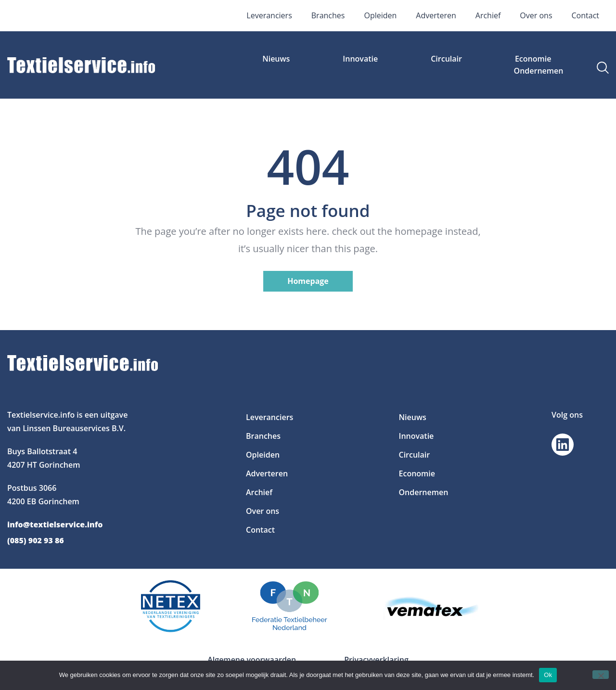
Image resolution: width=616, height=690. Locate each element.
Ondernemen (539, 71)
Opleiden (380, 15)
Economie (533, 59)
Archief (488, 15)
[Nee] (601, 675)
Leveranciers (269, 15)
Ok (548, 675)
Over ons (536, 15)
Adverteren (436, 15)
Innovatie (360, 59)
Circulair (446, 59)
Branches (328, 15)
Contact (585, 15)
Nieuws (276, 59)
